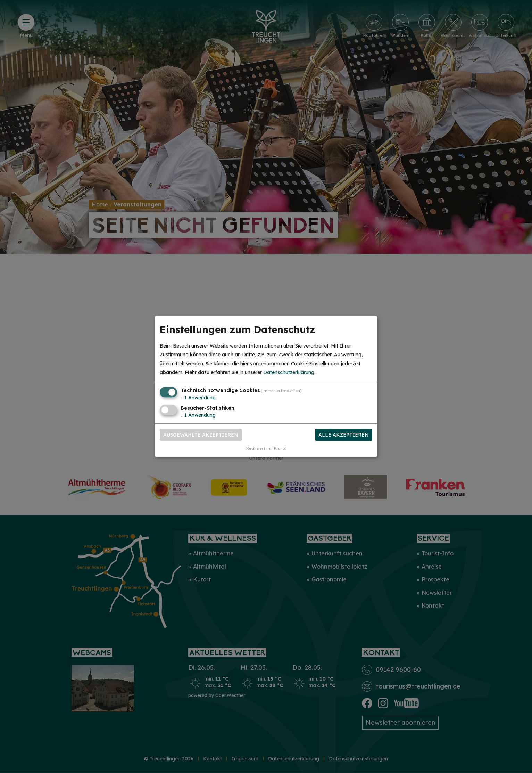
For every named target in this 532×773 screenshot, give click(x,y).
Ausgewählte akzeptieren (201, 435)
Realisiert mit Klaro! (266, 449)
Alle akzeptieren (344, 435)
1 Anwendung (198, 398)
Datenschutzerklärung (289, 372)
